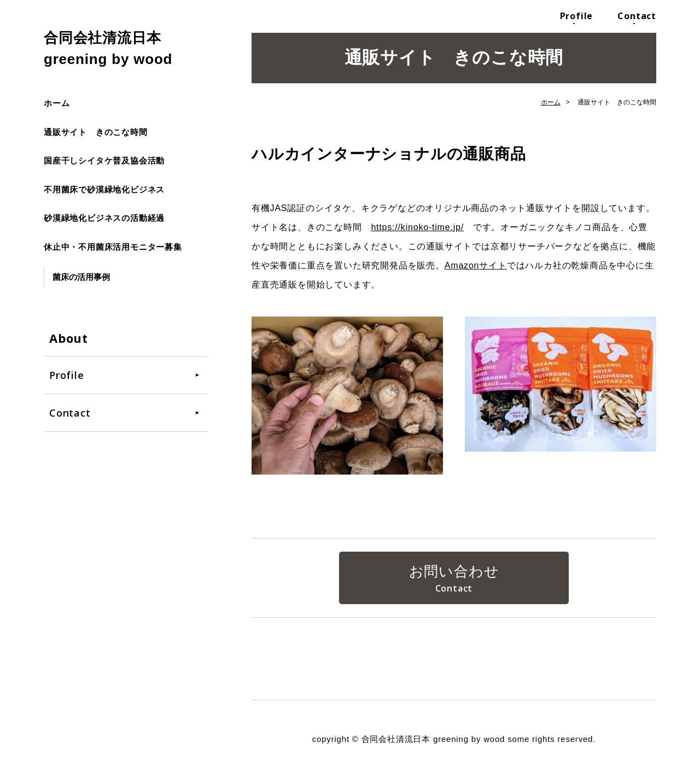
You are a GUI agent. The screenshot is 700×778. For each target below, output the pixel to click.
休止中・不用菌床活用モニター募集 (113, 247)
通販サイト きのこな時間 (96, 132)
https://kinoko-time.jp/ (417, 227)
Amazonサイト (476, 265)
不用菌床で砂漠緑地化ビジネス (104, 189)
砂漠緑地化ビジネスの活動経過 (104, 218)
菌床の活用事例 (81, 277)
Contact (637, 16)
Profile (577, 16)
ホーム (57, 103)
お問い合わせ (454, 571)
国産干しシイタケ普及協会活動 (104, 160)
